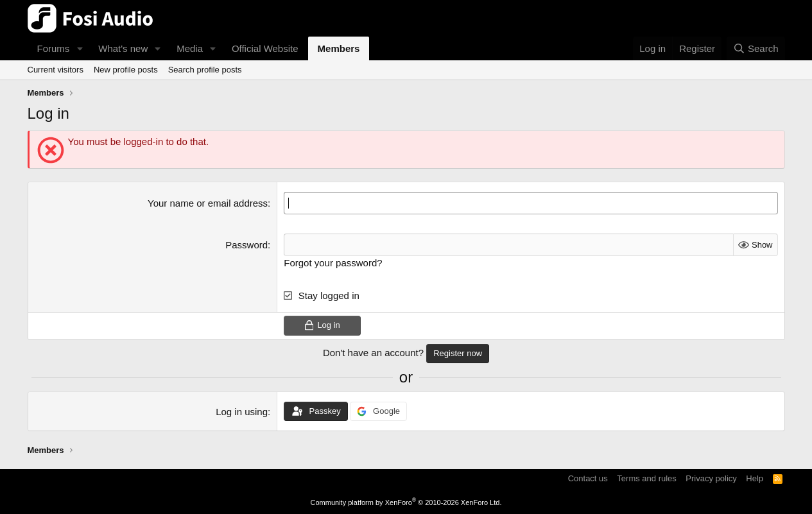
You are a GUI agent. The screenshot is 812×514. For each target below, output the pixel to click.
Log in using (242, 412)
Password (246, 245)
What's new (123, 48)
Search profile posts (205, 70)
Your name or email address (208, 203)
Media (190, 48)
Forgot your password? (333, 263)
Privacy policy (711, 478)
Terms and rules (646, 478)
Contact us (588, 478)
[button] (80, 48)
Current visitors (56, 70)
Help (755, 478)
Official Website (265, 48)
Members (339, 48)
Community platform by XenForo (406, 502)
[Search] (756, 48)
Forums (54, 48)
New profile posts (126, 70)
